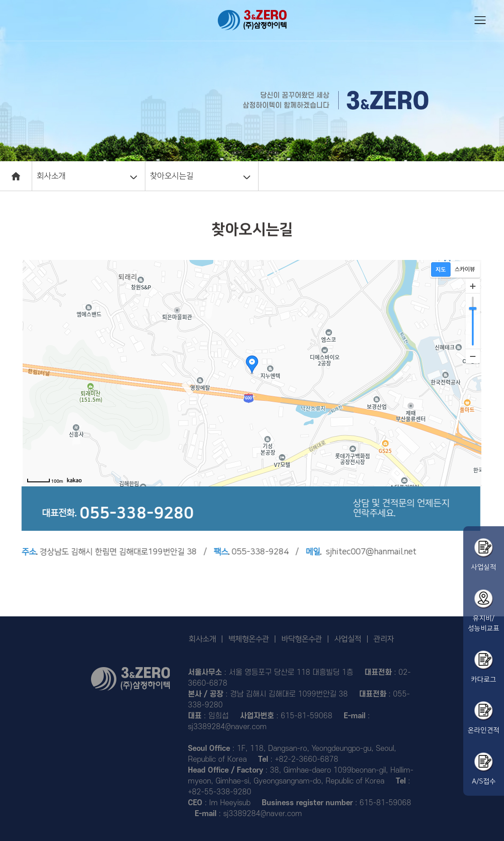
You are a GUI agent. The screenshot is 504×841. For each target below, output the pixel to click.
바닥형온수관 (302, 639)
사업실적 (348, 639)
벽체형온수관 (249, 639)
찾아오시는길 (172, 176)
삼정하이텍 (252, 20)
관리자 (384, 639)
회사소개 (51, 176)
